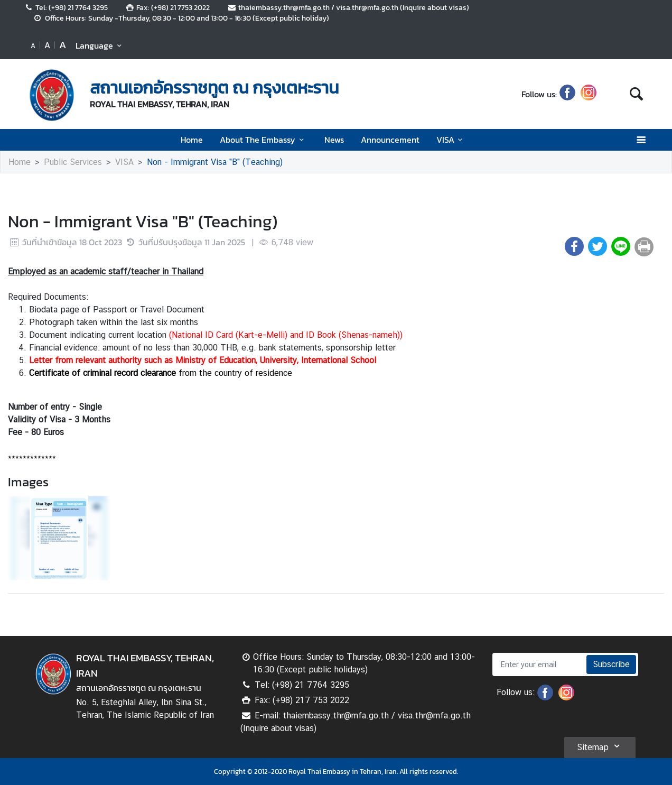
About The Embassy (263, 140)
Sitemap (600, 746)
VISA (451, 140)
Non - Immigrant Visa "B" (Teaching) (215, 162)
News (334, 140)
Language (100, 45)
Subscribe (611, 664)
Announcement (390, 140)
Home (192, 140)
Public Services (73, 162)
